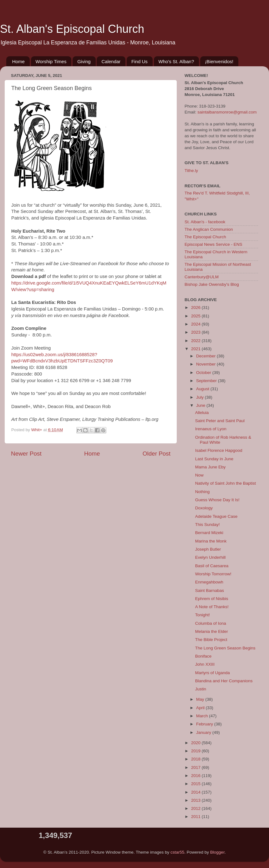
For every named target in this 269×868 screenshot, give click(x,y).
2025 (196, 316)
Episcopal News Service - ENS (213, 244)
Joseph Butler (208, 549)
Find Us (140, 61)
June (201, 405)
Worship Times (51, 61)
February (205, 724)
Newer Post (26, 454)
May (201, 699)
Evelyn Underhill (211, 557)
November (206, 364)
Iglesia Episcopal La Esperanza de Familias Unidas (93, 218)
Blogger (217, 852)
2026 (196, 308)
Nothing (203, 492)
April (201, 708)
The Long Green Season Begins (225, 648)
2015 (196, 784)
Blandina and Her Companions (224, 681)
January (204, 732)
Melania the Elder (212, 631)
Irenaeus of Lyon (211, 429)
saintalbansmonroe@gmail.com (227, 112)
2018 (196, 759)
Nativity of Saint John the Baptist (226, 483)
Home (18, 61)
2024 (196, 324)
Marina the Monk (211, 541)
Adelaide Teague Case (216, 516)
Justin (201, 689)
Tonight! (203, 615)
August (203, 389)
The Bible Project (211, 640)
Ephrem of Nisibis (212, 599)
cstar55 (177, 852)
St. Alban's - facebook (205, 222)
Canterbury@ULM (202, 277)
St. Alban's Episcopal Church (72, 29)
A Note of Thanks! (212, 607)
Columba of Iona (211, 623)
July (200, 397)
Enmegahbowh (209, 582)
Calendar (111, 61)
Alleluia (202, 413)
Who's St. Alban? (176, 61)
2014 (196, 792)
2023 (196, 332)
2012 (196, 808)
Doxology (204, 508)
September (207, 381)
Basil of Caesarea (212, 566)
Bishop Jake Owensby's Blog (212, 284)
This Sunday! (208, 525)
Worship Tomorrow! (213, 574)
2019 (196, 751)
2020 (196, 743)
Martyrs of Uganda (213, 673)
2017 (196, 767)
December (206, 356)
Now (199, 475)
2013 (196, 800)
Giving (84, 61)
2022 (196, 341)
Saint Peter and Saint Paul (220, 421)
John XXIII (205, 664)
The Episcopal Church (205, 237)
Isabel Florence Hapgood (219, 450)
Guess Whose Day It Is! (217, 500)
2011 (196, 817)
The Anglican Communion (209, 229)
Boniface (203, 656)
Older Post (157, 454)
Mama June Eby (211, 467)
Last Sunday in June (214, 459)
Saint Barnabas (210, 590)
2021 (196, 349)
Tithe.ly (191, 171)
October (204, 373)
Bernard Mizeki (209, 533)
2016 (196, 776)
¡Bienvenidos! (219, 61)
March (203, 716)
